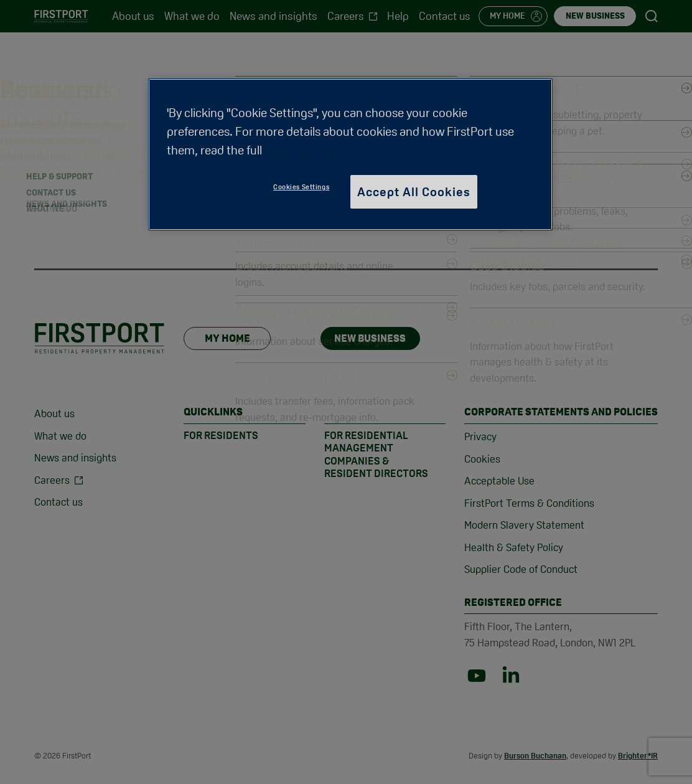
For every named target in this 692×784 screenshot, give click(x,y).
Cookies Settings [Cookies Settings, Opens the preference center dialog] (301, 187)
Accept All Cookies (414, 192)
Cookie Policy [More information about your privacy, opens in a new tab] (304, 150)
